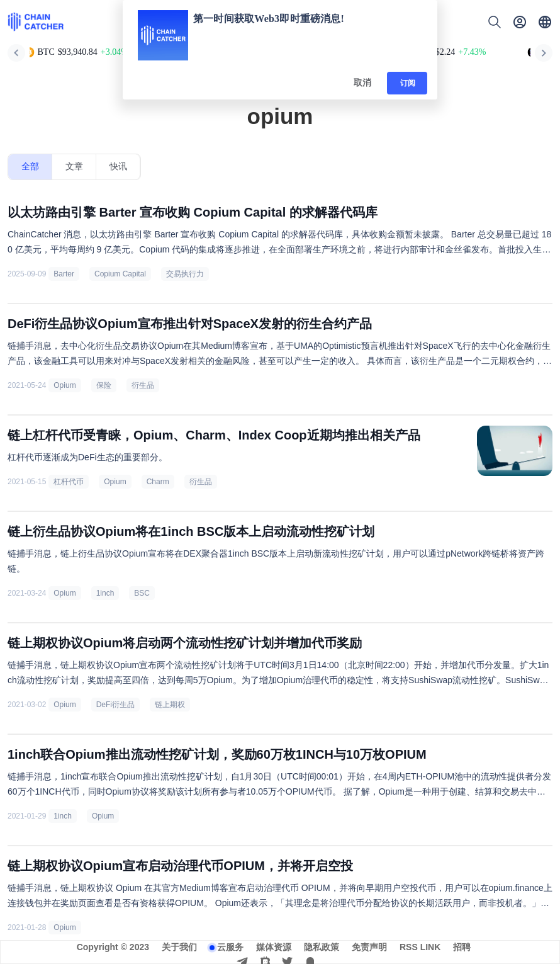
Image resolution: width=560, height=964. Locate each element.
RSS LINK (420, 947)
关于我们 (179, 947)
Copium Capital (120, 274)
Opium (64, 385)
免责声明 (369, 947)
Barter (64, 274)
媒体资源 (274, 947)
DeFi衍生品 (115, 705)
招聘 (462, 947)
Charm (158, 482)
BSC (142, 593)
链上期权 (170, 705)
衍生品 (143, 385)
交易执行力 (185, 274)
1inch (105, 593)
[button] (545, 22)
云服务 (230, 947)
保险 (104, 385)
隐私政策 (322, 947)
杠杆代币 (69, 482)
